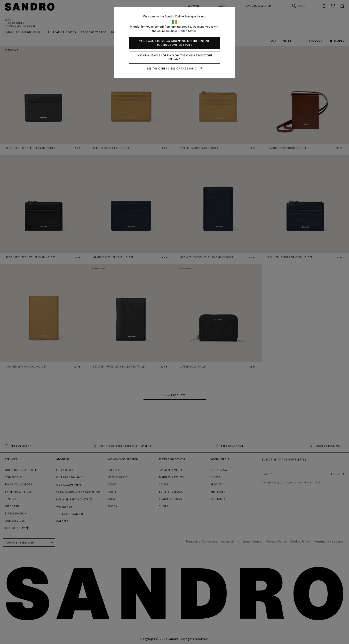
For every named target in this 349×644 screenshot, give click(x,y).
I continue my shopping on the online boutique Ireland (175, 57)
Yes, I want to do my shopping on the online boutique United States (174, 43)
